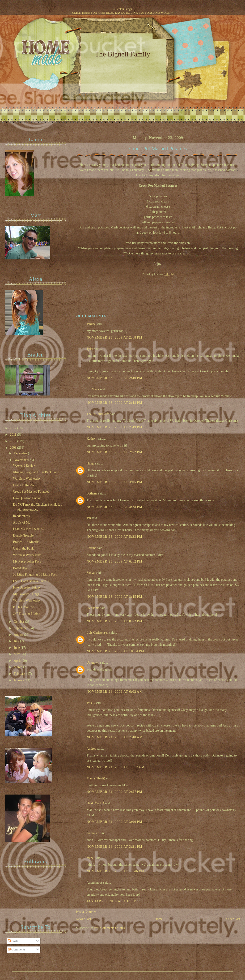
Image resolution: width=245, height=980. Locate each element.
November (21, 460)
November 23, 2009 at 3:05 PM (114, 482)
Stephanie (93, 608)
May (17, 654)
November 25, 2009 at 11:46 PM (115, 871)
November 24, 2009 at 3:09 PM (114, 822)
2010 (14, 441)
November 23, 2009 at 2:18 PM (114, 337)
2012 (14, 428)
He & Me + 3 (95, 803)
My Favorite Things (26, 594)
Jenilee (91, 324)
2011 (13, 435)
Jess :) (91, 703)
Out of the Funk (23, 548)
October (20, 622)
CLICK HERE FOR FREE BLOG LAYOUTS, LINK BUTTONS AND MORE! (121, 13)
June (17, 648)
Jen (89, 518)
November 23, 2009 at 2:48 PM (114, 403)
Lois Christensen (98, 633)
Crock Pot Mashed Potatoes (158, 149)
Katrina (91, 548)
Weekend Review (24, 466)
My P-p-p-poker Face (27, 561)
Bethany (92, 493)
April (18, 661)
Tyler (90, 349)
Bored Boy (20, 568)
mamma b (93, 833)
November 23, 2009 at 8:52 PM (114, 621)
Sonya (91, 573)
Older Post (233, 919)
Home (159, 919)
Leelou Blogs (124, 9)
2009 (14, 448)
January (19, 680)
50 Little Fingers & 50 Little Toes (35, 574)
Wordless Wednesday (27, 479)
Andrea (91, 749)
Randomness (21, 516)
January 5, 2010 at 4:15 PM (112, 901)
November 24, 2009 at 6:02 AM (115, 692)
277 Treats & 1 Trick (27, 613)
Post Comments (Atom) (109, 928)
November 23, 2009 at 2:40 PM (114, 378)
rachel (91, 858)
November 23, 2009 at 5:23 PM (114, 537)
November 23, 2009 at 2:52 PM (114, 452)
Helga (91, 463)
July (17, 641)
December (21, 453)
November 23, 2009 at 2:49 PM (114, 427)
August (19, 635)
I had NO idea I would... (29, 529)
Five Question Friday (27, 498)
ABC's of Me (22, 522)
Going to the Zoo (24, 485)
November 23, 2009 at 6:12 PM (114, 561)
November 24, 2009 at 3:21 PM (114, 847)
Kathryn (92, 439)
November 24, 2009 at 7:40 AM (115, 737)
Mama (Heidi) (96, 778)
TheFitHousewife (98, 414)
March (19, 667)
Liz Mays (93, 389)
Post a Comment (87, 912)
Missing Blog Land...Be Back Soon (36, 472)
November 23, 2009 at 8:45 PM (114, 597)
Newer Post (84, 919)
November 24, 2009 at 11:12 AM (116, 767)
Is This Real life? (24, 607)
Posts (13, 941)
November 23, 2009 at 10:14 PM (116, 651)
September (21, 628)
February (20, 674)
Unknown (93, 663)
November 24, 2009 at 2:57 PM (114, 792)
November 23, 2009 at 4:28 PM (114, 507)
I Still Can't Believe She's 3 (31, 581)
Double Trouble (23, 535)
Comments (17, 949)
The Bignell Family (122, 54)
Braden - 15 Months (26, 542)
